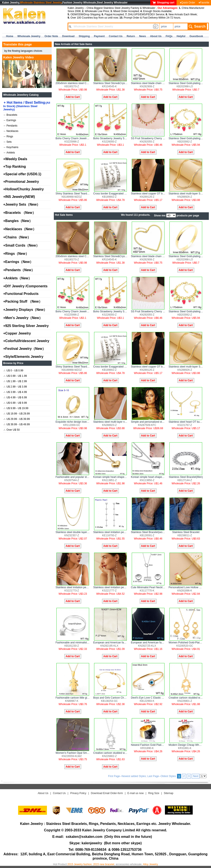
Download (68, 36)
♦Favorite (204, 3)
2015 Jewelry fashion (80, 864)
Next (196, 776)
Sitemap (169, 793)
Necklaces (11, 131)
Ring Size (154, 793)
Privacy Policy (78, 793)
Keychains (11, 147)
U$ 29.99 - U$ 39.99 (17, 419)
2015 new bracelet (104, 864)
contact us (116, 36)
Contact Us (59, 793)
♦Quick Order (188, 3)
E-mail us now (136, 793)
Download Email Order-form (107, 793)
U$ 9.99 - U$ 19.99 (16, 408)
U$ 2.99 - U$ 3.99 (15, 387)
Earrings (10, 120)
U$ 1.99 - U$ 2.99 (15, 381)
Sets (8, 142)
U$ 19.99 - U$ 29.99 (17, 414)
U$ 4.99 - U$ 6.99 (15, 397)
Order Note (51, 36)
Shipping (84, 36)
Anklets (9, 153)
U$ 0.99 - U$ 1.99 (15, 376)
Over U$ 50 (12, 430)
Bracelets (10, 115)
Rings (8, 136)
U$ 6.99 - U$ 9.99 (15, 403)
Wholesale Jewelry (29, 36)
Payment (99, 36)
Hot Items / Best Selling (27, 106)
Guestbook (196, 36)
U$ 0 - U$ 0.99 (13, 371)
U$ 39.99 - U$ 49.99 (17, 424)
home (10, 36)
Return (131, 36)
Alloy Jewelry (150, 864)
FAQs (169, 36)
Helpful (181, 36)
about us (156, 36)
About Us (43, 793)
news (142, 36)
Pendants (11, 126)
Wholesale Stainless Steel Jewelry (41, 3)
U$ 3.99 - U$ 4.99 (15, 392)
